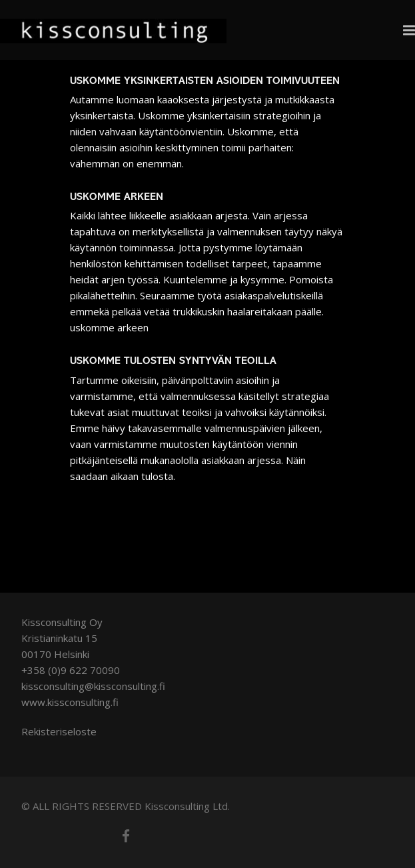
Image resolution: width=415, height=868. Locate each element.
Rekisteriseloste (59, 731)
